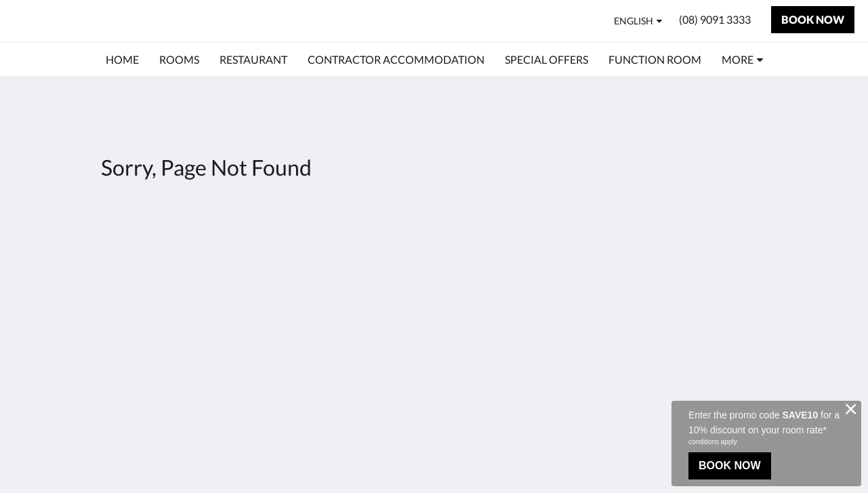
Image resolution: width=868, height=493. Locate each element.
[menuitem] (122, 60)
